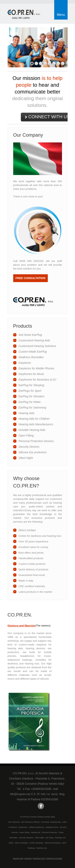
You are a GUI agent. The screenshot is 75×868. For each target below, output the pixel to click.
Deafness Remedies (31, 357)
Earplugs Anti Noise (54, 858)
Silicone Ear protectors (33, 452)
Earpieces (25, 363)
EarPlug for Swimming (32, 408)
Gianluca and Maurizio (21, 626)
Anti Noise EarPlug (30, 335)
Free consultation (30, 278)
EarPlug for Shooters (32, 396)
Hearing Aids (27, 413)
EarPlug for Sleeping (31, 385)
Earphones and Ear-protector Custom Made (25, 15)
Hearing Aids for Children (34, 419)
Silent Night (26, 458)
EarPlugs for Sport (30, 391)
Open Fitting (26, 435)
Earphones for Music (31, 374)
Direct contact (27, 530)
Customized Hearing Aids (34, 340)
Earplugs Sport (39, 858)
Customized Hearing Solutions (37, 346)
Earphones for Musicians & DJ (37, 380)
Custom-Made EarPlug (33, 352)
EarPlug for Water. (30, 402)
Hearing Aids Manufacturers (36, 424)
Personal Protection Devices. (37, 441)
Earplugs (28, 858)
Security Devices (29, 447)
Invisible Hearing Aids (32, 430)
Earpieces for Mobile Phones (36, 368)
